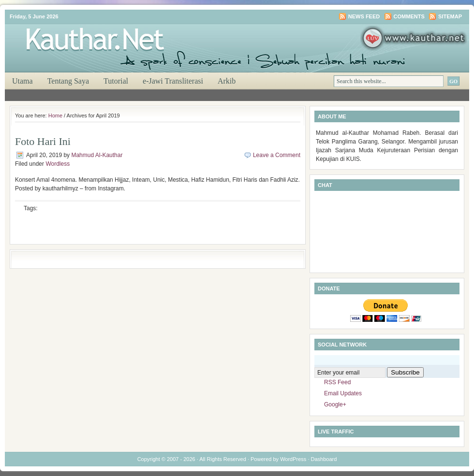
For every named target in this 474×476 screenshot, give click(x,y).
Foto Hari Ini (43, 141)
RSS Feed (337, 382)
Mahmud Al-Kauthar (97, 155)
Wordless (58, 164)
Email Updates (343, 393)
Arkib (227, 81)
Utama (22, 81)
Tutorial (116, 81)
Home (55, 115)
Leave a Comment (277, 155)
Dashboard (324, 459)
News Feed (364, 16)
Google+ (335, 404)
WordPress (293, 459)
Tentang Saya (68, 81)
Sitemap (450, 16)
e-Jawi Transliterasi (173, 81)
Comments (409, 16)
